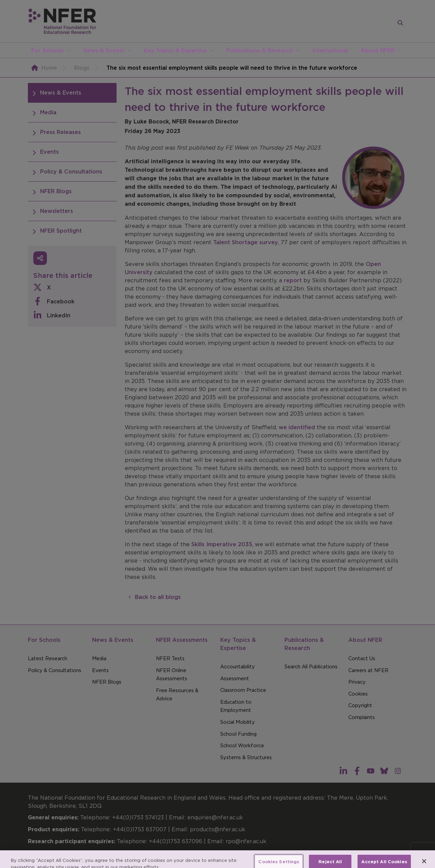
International (330, 50)
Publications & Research (260, 50)
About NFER (378, 50)
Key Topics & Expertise (175, 50)
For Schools (48, 50)
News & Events (104, 50)
